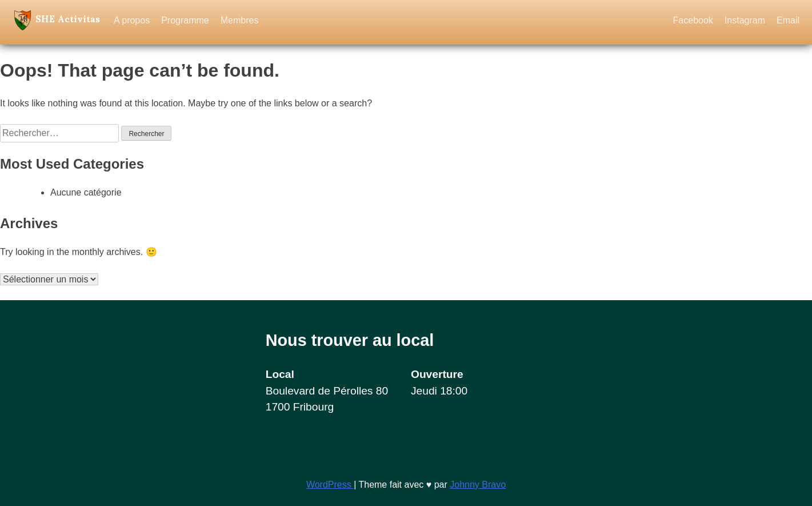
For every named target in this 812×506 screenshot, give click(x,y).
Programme (185, 20)
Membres (240, 20)
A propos (132, 20)
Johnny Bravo (478, 485)
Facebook (693, 20)
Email (788, 20)
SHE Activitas (68, 18)
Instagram (745, 20)
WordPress (330, 485)
